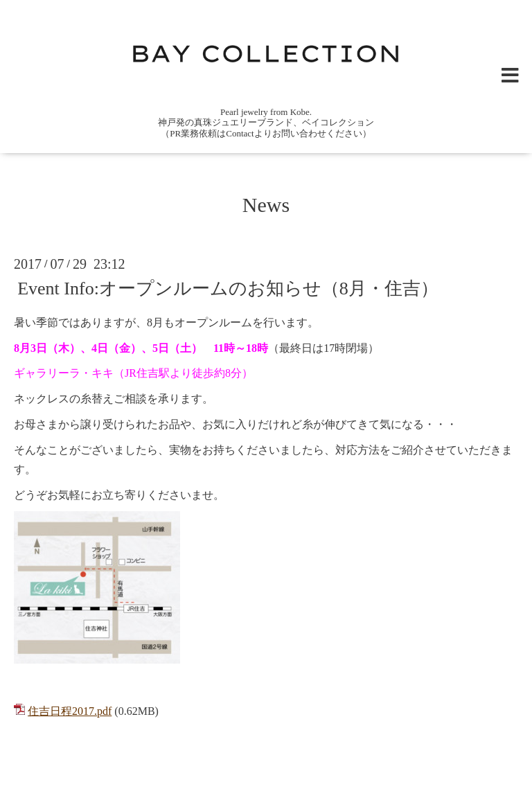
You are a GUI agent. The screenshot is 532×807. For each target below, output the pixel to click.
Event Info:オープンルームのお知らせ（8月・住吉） (228, 289)
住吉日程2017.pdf (70, 711)
